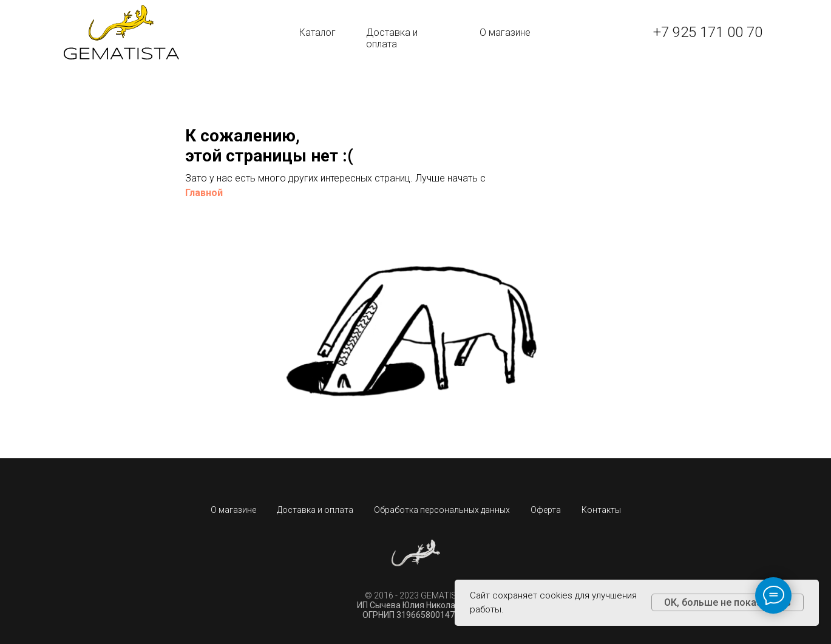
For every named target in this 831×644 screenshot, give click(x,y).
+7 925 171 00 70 (708, 32)
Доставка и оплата (392, 38)
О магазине (505, 32)
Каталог (317, 32)
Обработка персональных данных (442, 510)
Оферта (546, 510)
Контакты (601, 510)
